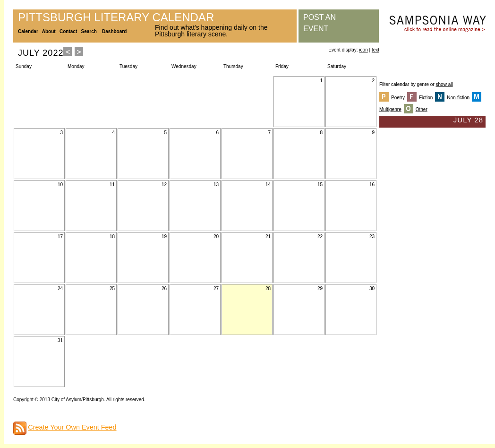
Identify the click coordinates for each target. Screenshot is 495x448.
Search (89, 31)
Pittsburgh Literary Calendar (116, 17)
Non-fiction (458, 98)
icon (363, 50)
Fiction (426, 98)
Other (422, 109)
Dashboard (114, 31)
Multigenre (390, 109)
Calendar (28, 31)
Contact (68, 31)
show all (444, 84)
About (49, 31)
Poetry (398, 98)
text (376, 50)
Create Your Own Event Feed (72, 427)
